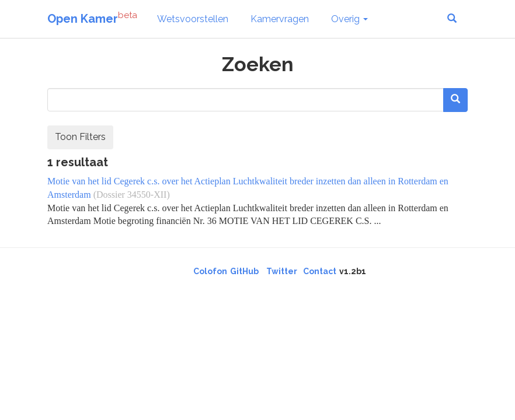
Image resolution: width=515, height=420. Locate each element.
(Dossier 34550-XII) (132, 195)
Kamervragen (280, 19)
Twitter (282, 271)
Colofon (210, 271)
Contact (320, 271)
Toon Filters (80, 137)
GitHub (244, 271)
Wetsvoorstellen (193, 19)
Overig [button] (349, 19)
